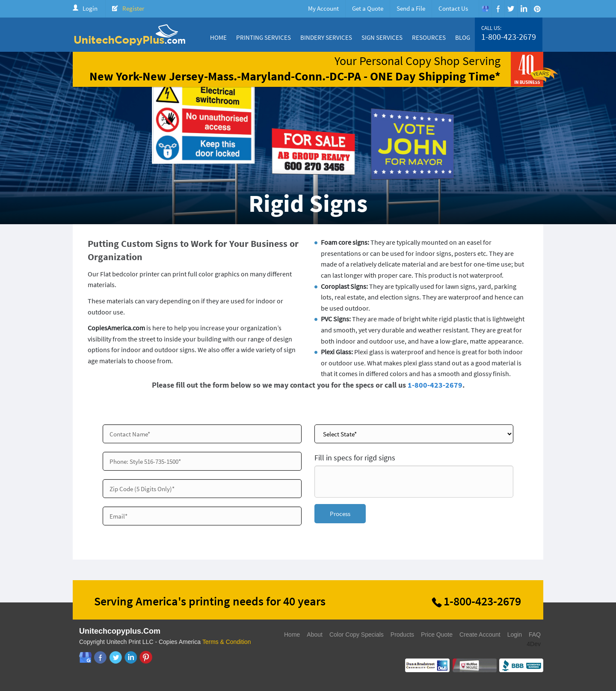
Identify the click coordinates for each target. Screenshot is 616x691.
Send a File (411, 8)
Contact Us (453, 8)
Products (402, 635)
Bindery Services (326, 37)
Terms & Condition (227, 642)
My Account (323, 8)
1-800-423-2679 (509, 37)
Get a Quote (368, 8)
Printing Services (264, 37)
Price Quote (437, 635)
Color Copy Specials (357, 635)
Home (218, 37)
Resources (429, 37)
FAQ (535, 635)
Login (90, 8)
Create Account (480, 635)
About (315, 635)
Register (133, 8)
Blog (463, 37)
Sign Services (382, 37)
